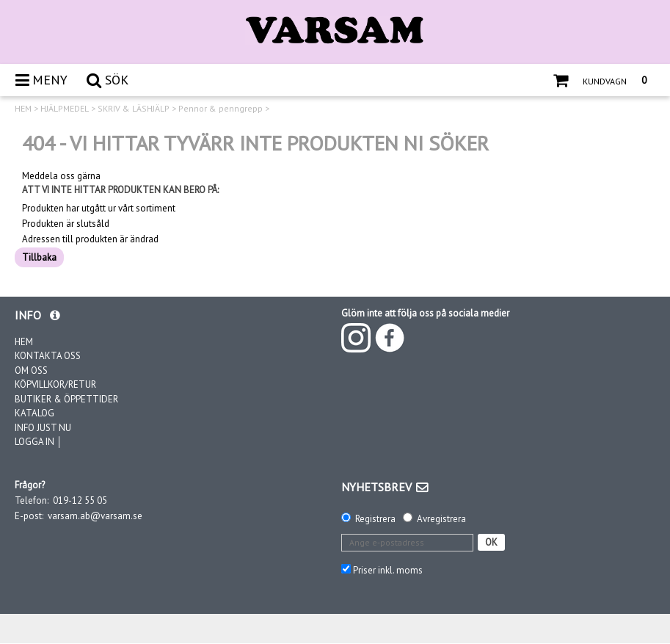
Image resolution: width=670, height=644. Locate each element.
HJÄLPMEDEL (65, 109)
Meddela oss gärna (61, 176)
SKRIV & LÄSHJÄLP (134, 109)
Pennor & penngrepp (221, 109)
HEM (23, 109)
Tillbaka (39, 257)
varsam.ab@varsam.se (95, 516)
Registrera (375, 519)
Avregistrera (441, 519)
